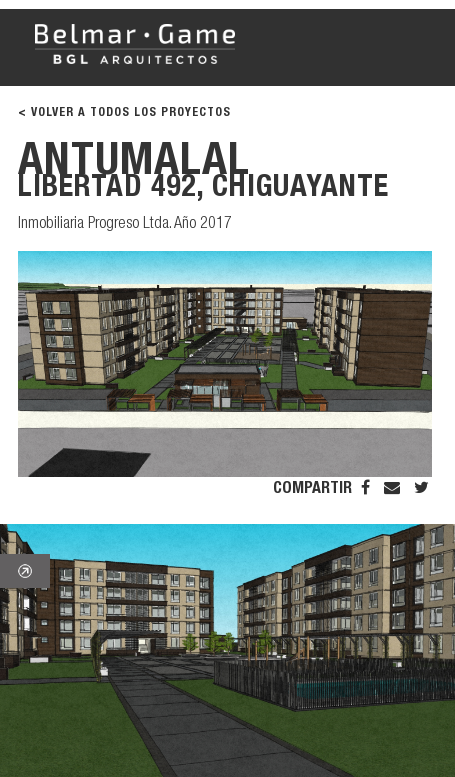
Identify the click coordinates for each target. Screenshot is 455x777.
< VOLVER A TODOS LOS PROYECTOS (124, 113)
